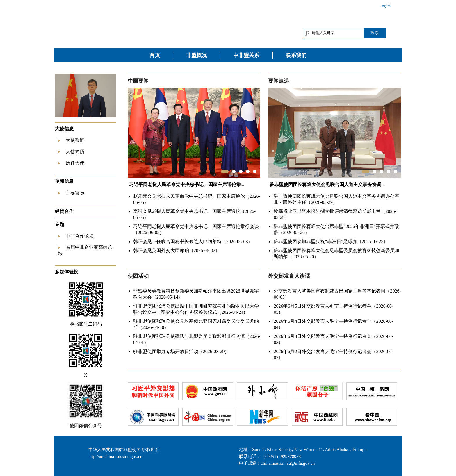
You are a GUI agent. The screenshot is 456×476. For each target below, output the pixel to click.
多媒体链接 (67, 272)
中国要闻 (138, 81)
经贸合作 (64, 211)
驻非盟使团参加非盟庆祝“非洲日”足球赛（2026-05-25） (331, 241)
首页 (155, 55)
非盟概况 (197, 55)
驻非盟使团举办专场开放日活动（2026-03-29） (181, 351)
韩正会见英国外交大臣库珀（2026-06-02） (177, 251)
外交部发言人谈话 (289, 276)
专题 (60, 224)
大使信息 (64, 129)
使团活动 (138, 276)
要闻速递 (279, 81)
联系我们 (296, 55)
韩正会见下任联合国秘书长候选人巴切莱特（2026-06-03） (193, 241)
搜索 (375, 33)
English (385, 6)
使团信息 (64, 181)
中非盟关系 (246, 55)
